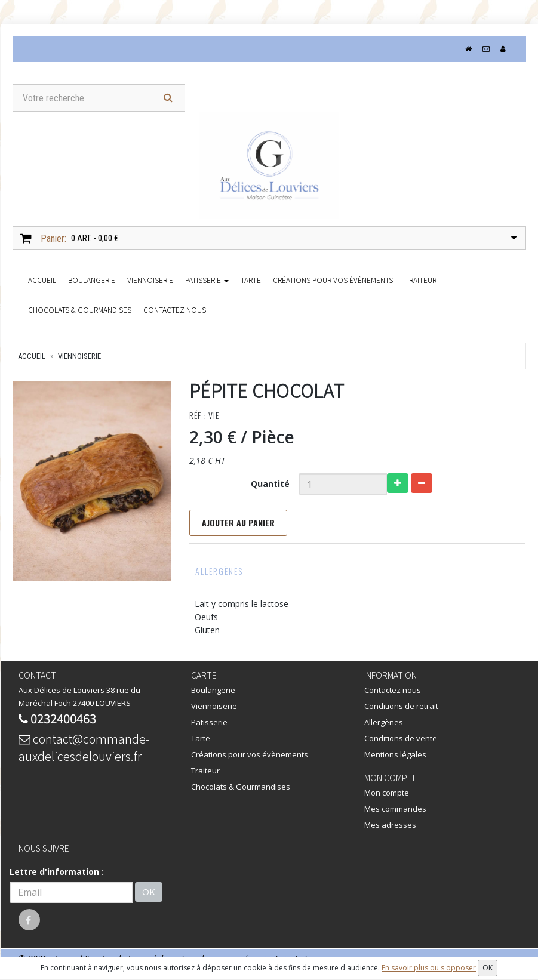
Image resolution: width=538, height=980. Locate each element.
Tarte (251, 280)
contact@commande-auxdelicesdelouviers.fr (84, 747)
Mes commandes (395, 809)
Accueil (32, 356)
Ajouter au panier (238, 523)
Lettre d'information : (57, 872)
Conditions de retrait (401, 706)
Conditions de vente (401, 738)
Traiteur (421, 280)
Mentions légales (395, 754)
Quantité (270, 484)
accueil (42, 280)
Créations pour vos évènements (333, 280)
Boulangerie (92, 280)
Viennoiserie (150, 280)
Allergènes (219, 571)
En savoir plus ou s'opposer (429, 968)
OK (149, 892)
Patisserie (207, 280)
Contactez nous (175, 309)
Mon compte (387, 793)
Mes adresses (390, 825)
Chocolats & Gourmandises (80, 309)
